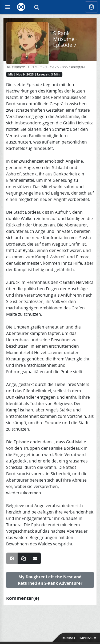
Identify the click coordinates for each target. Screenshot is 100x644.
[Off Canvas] (7, 7)
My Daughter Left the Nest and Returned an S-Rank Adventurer (50, 580)
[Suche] (37, 7)
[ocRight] (91, 7)
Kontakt (69, 638)
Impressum (88, 638)
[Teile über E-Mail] (35, 558)
